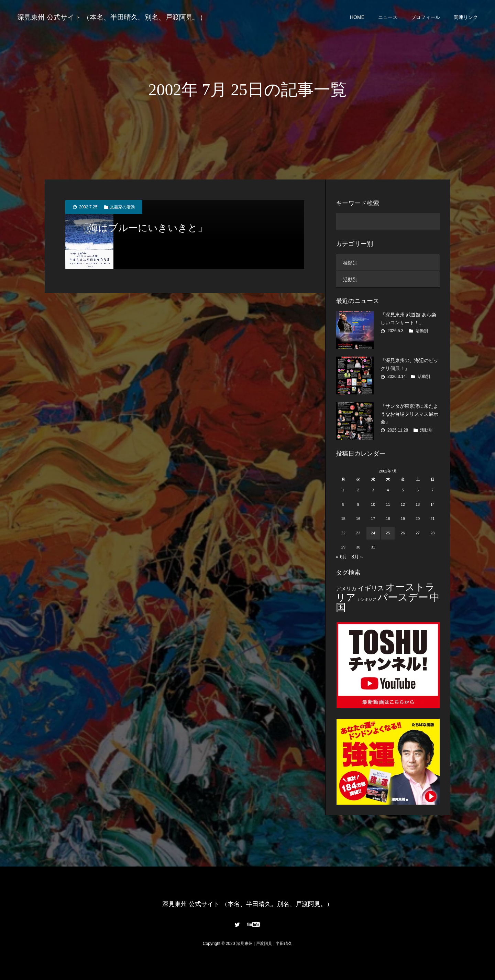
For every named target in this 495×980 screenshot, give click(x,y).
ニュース (388, 17)
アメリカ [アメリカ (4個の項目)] (346, 589)
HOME (357, 17)
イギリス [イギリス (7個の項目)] (371, 588)
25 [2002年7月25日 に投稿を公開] (388, 533)
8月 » (357, 557)
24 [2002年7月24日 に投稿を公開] (373, 533)
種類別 (350, 263)
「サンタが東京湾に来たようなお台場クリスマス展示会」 (409, 414)
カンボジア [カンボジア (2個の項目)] (367, 599)
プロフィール (426, 17)
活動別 (350, 280)
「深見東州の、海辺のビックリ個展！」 (409, 364)
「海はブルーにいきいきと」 (143, 228)
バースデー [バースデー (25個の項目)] (403, 597)
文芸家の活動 (122, 207)
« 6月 (342, 557)
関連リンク (466, 17)
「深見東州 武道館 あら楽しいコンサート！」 (408, 318)
